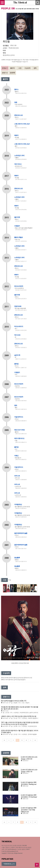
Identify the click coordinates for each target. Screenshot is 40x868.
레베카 (16, 135)
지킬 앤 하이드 (19, 417)
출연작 (12, 68)
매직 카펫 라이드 (19, 438)
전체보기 (5, 68)
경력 (35, 68)
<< (4, 740)
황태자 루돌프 (19, 237)
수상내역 (27, 68)
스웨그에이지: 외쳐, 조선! (22, 124)
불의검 (16, 447)
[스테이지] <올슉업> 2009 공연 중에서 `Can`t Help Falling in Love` (29, 810)
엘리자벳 (17, 217)
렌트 (16, 405)
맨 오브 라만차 (19, 286)
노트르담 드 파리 (19, 155)
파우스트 (17, 476)
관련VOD (12, 73)
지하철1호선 (18, 504)
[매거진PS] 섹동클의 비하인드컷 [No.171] (14, 701)
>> (35, 740)
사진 (20, 68)
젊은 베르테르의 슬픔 (21, 533)
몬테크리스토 (18, 115)
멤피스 (16, 89)
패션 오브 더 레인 (20, 430)
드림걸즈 (17, 226)
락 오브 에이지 (19, 326)
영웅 (16, 102)
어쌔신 (16, 456)
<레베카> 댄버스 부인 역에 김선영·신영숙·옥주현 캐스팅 (19, 716)
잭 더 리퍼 (17, 335)
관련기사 (5, 73)
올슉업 (16, 364)
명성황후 (17, 558)
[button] (36, 588)
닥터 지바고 (18, 164)
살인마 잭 (17, 355)
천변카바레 (18, 306)
